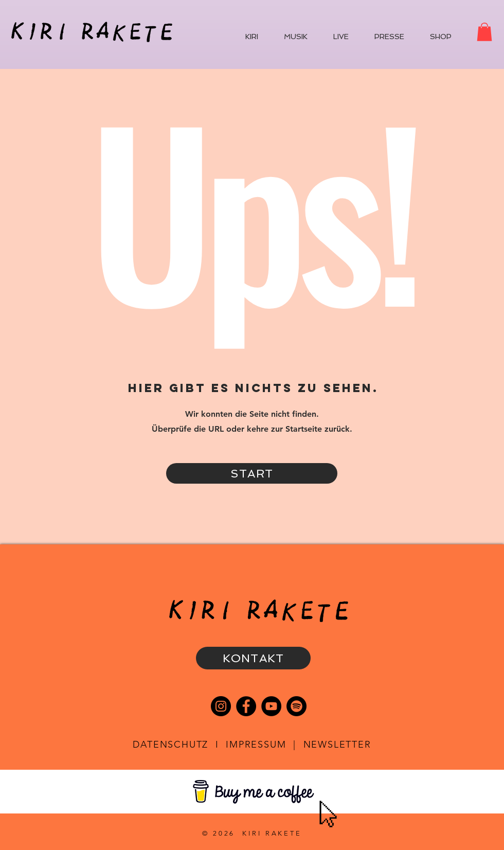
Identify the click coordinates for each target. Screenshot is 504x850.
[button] (484, 32)
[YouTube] (271, 706)
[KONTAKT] (253, 658)
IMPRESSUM (256, 745)
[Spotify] (296, 706)
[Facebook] (246, 706)
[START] (252, 473)
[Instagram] (221, 706)
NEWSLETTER (337, 745)
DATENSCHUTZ (170, 745)
